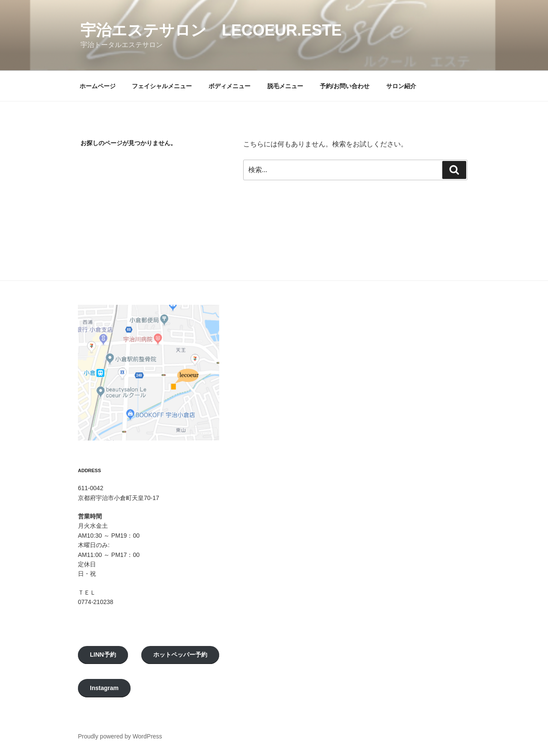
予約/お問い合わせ (345, 86)
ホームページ (98, 86)
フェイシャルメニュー (162, 86)
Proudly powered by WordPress (120, 736)
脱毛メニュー (285, 86)
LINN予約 (103, 655)
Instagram (104, 688)
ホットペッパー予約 (180, 655)
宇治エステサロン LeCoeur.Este (211, 30)
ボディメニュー (229, 86)
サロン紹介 (401, 86)
